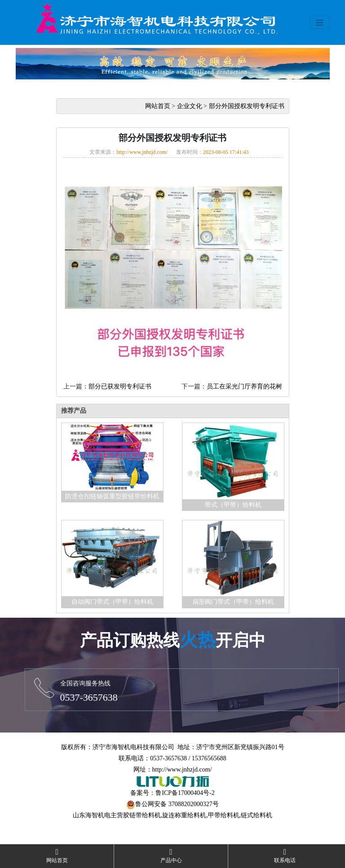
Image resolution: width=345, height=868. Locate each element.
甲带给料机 (224, 815)
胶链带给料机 (142, 815)
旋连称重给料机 (184, 815)
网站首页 (158, 106)
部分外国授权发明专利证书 (247, 106)
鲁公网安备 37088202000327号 (177, 804)
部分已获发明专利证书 (120, 386)
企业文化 (190, 106)
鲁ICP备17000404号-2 (185, 793)
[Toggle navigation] (320, 22)
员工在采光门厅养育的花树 (244, 386)
